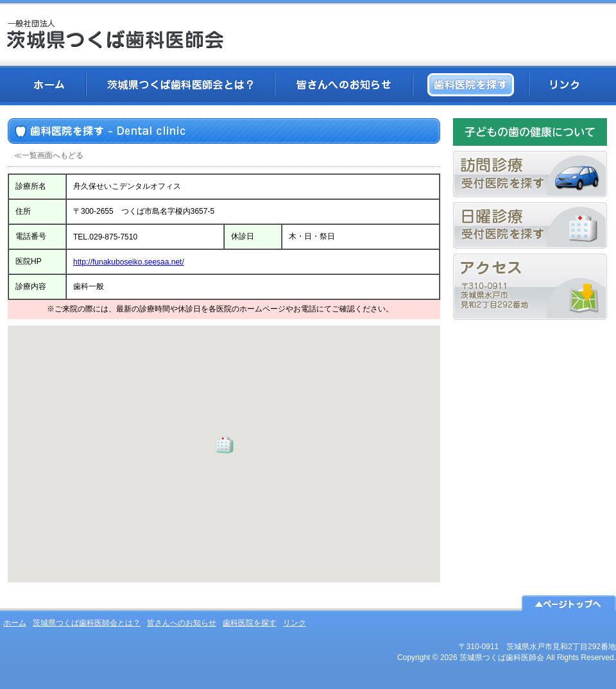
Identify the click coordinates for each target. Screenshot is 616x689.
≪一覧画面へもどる (49, 155)
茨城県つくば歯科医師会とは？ (180, 85)
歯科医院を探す (471, 85)
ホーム (49, 85)
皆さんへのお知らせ (344, 85)
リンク (565, 85)
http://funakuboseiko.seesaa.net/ (129, 262)
